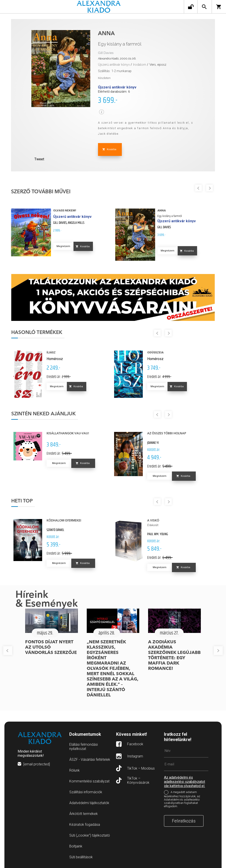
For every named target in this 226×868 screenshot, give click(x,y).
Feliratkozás (184, 821)
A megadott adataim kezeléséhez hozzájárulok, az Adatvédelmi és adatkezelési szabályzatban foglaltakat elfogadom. (182, 799)
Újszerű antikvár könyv (114, 65)
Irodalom (140, 65)
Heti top (22, 501)
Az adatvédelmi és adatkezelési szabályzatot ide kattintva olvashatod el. (185, 782)
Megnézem (63, 246)
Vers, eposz (158, 65)
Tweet (39, 159)
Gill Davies (106, 53)
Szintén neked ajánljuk (43, 414)
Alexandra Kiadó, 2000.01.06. (117, 58)
